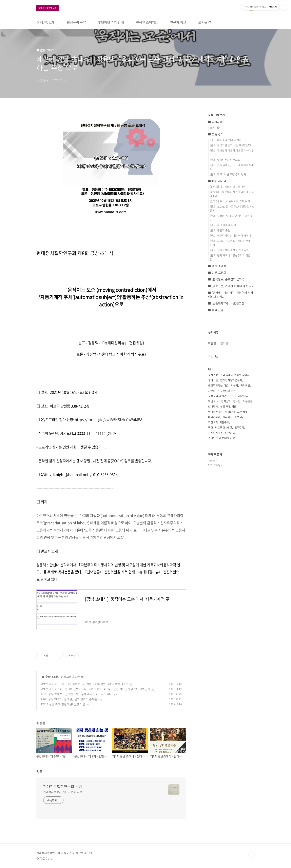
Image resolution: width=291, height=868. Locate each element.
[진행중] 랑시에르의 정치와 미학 (228, 187)
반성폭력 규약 (76, 22)
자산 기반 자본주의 (219, 422)
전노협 (237, 401)
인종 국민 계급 (228, 406)
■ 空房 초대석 (50, 677)
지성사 (234, 385)
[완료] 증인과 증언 (220, 230)
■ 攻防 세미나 (217, 181)
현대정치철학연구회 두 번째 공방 (63, 792)
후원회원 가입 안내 (111, 22)
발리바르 (228, 417)
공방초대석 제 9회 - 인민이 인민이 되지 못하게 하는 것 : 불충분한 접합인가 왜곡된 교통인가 (95, 689)
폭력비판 (245, 385)
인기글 (224, 343)
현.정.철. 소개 (46, 22)
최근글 (212, 343)
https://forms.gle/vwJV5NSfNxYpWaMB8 (109, 420)
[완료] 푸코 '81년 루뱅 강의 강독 (228, 174)
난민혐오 (230, 433)
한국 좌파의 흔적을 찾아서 (235, 375)
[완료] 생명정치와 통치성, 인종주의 (229, 250)
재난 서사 (213, 401)
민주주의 (239, 427)
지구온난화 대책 (227, 391)
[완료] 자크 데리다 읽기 (223, 225)
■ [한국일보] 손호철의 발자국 (226, 279)
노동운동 (248, 401)
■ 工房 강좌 (216, 134)
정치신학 (226, 401)
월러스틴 (213, 380)
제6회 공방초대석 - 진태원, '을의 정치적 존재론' (69, 699)
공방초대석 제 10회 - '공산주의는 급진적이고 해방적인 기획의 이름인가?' (84, 684)
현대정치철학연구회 (231, 380)
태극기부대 (214, 417)
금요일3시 (243, 396)
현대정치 (213, 406)
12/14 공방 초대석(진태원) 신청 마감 (63, 704)
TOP (251, 854)
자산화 (212, 391)
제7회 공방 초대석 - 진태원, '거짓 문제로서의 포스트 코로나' (77, 694)
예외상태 (230, 412)
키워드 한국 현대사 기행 (221, 438)
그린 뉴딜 (242, 412)
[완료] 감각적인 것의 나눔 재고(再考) (230, 145)
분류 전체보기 (216, 115)
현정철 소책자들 (147, 22)
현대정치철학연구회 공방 (63, 786)
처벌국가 (240, 417)
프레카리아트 (215, 433)
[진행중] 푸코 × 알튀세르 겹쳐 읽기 (230, 201)
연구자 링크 (178, 22)
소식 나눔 (215, 128)
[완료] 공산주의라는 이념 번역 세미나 (231, 235)
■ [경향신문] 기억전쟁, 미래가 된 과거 (231, 286)
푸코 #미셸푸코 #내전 (220, 427)
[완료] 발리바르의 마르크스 (225, 160)
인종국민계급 (215, 412)
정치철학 (213, 375)
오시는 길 (205, 22)
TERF (232, 396)
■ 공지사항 (215, 122)
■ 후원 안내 (216, 310)
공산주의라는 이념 (218, 385)
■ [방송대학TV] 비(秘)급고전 (226, 303)
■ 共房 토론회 (217, 273)
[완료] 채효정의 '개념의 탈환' (226, 140)
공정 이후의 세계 (217, 396)
